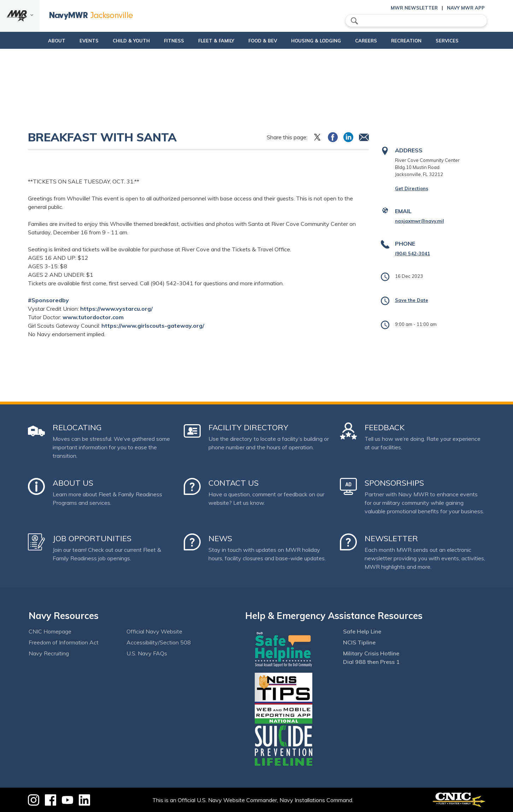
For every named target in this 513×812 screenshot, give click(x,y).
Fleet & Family (213, 41)
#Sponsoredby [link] (48, 300)
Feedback (385, 427)
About (36, 41)
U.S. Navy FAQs (147, 653)
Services (462, 41)
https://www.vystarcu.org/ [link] (116, 309)
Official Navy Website (154, 631)
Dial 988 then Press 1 (371, 662)
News (220, 538)
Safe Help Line (362, 631)
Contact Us (234, 483)
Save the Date (412, 300)
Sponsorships (394, 483)
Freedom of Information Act (64, 642)
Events (74, 41)
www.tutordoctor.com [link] (93, 317)
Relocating (77, 427)
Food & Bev (260, 41)
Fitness (165, 41)
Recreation (415, 41)
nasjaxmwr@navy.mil (420, 221)
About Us (73, 483)
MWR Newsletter (414, 8)
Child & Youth (116, 41)
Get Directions (412, 188)
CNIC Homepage (50, 631)
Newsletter (391, 538)
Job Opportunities (92, 538)
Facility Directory (248, 427)
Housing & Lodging (319, 41)
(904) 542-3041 (412, 253)
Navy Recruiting (49, 653)
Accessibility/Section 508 (159, 642)
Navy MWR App (466, 8)
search (354, 21)
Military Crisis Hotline (371, 653)
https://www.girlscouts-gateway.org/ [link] (153, 326)
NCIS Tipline (359, 642)
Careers (375, 41)
